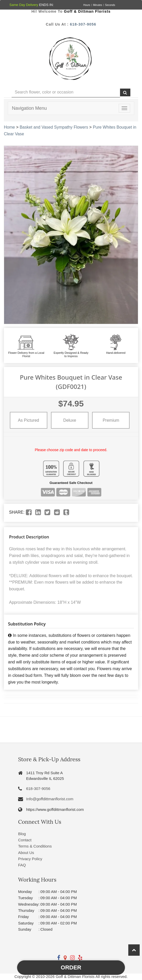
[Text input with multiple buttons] (66, 92)
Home (9, 127)
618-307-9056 (83, 24)
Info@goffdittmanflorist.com (50, 799)
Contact (25, 840)
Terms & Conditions (35, 846)
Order (71, 967)
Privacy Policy (30, 859)
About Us (26, 853)
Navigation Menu (29, 108)
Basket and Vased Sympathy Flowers (54, 127)
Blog (22, 834)
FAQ (22, 865)
